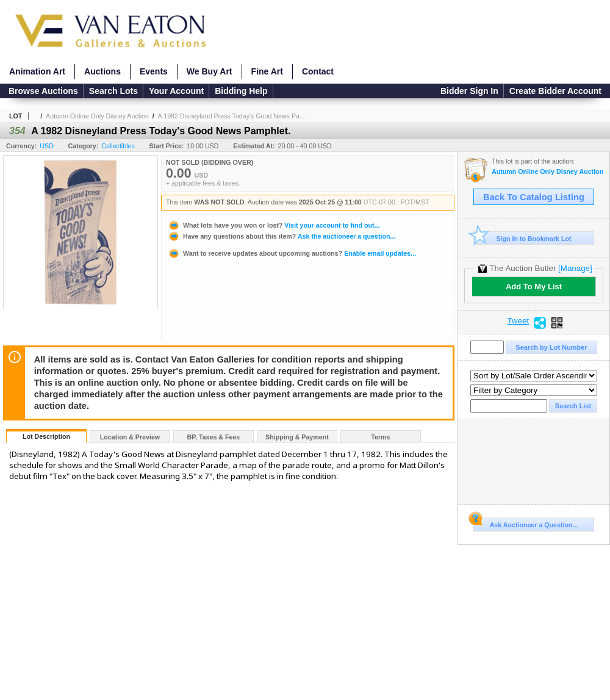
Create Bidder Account (555, 91)
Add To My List (534, 287)
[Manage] (575, 268)
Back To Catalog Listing (534, 197)
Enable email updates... (292, 253)
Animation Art (37, 71)
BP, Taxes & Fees (214, 437)
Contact (318, 71)
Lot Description (46, 436)
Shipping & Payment (297, 437)
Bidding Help (241, 91)
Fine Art (267, 71)
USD (47, 146)
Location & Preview (130, 437)
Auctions (102, 71)
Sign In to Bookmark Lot (522, 238)
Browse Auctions (43, 91)
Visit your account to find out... (274, 225)
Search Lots (113, 91)
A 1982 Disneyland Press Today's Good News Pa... (231, 116)
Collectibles (118, 146)
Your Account (176, 91)
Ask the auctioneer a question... (282, 236)
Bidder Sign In (469, 91)
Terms (380, 437)
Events (154, 71)
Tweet (518, 321)
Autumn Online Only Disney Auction (97, 116)
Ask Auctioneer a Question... (526, 523)
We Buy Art (210, 71)
